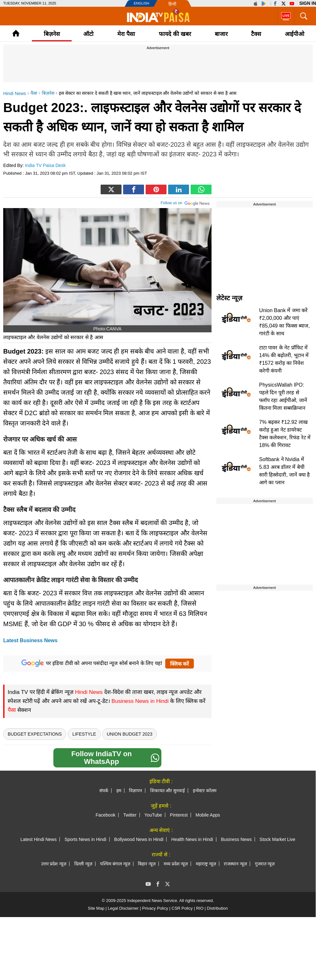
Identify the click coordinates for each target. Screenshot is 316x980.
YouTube (153, 815)
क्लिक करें (180, 664)
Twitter (130, 815)
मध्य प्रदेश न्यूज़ (176, 864)
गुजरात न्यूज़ (265, 864)
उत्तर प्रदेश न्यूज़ (54, 864)
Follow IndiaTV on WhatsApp (115, 758)
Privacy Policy (155, 908)
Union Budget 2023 (130, 734)
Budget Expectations (35, 734)
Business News (236, 839)
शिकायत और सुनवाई (168, 791)
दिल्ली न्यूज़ (83, 864)
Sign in (308, 3)
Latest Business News (30, 640)
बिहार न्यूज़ (147, 864)
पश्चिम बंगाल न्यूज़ (115, 864)
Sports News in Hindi (86, 839)
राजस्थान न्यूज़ (235, 864)
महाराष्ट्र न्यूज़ (206, 864)
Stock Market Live (277, 839)
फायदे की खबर (175, 34)
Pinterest (179, 815)
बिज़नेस (52, 34)
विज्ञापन (135, 791)
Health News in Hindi (192, 839)
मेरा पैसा (126, 34)
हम (119, 791)
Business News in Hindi (140, 701)
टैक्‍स (256, 34)
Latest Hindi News (38, 839)
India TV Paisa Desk (45, 165)
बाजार (221, 34)
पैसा (12, 710)
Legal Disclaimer (123, 908)
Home (16, 33)
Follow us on (185, 202)
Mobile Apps (208, 815)
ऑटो (88, 34)
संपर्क (104, 791)
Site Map (96, 908)
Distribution (217, 908)
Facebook (105, 815)
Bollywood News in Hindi (139, 839)
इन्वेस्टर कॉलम (205, 791)
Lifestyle (84, 734)
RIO (200, 908)
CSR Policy (182, 908)
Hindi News (89, 692)
